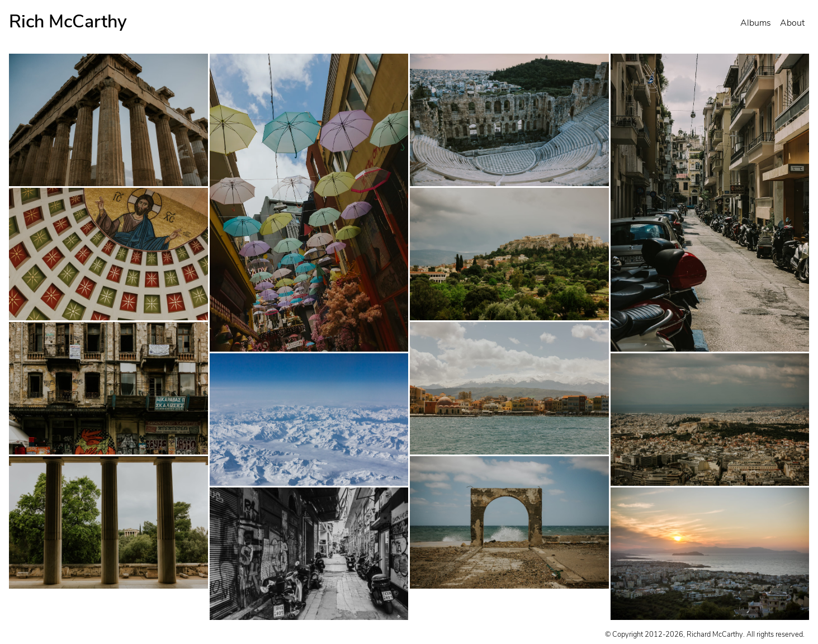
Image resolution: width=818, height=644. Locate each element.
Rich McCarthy (68, 22)
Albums (756, 23)
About (792, 23)
